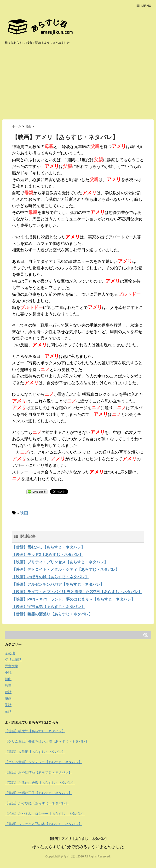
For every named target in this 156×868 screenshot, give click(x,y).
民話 (8, 705)
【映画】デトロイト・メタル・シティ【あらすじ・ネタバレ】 (66, 570)
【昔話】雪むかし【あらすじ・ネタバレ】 (48, 547)
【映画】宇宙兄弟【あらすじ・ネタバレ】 (48, 607)
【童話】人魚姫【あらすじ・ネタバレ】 (35, 752)
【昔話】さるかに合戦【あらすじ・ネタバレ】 (40, 783)
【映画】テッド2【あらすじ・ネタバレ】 (48, 555)
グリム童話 (13, 660)
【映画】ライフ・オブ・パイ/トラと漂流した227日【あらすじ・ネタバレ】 (77, 592)
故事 (8, 685)
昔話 (8, 692)
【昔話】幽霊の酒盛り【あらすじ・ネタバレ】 (52, 614)
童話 (8, 711)
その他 (10, 653)
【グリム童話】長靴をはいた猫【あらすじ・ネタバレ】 (47, 741)
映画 (24, 513)
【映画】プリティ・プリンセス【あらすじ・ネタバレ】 (60, 562)
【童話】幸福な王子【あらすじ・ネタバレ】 (38, 793)
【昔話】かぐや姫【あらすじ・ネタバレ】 (37, 803)
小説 (8, 673)
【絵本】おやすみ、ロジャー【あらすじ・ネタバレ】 (45, 814)
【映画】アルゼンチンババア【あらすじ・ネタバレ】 (58, 584)
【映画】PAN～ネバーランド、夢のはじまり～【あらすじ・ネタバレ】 (73, 599)
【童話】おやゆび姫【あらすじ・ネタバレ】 (38, 772)
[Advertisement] (78, 83)
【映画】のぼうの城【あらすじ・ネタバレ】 (50, 577)
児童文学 (12, 666)
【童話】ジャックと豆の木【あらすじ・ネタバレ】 (43, 824)
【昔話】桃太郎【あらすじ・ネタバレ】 (35, 731)
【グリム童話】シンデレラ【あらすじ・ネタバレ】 (43, 762)
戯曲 (8, 679)
